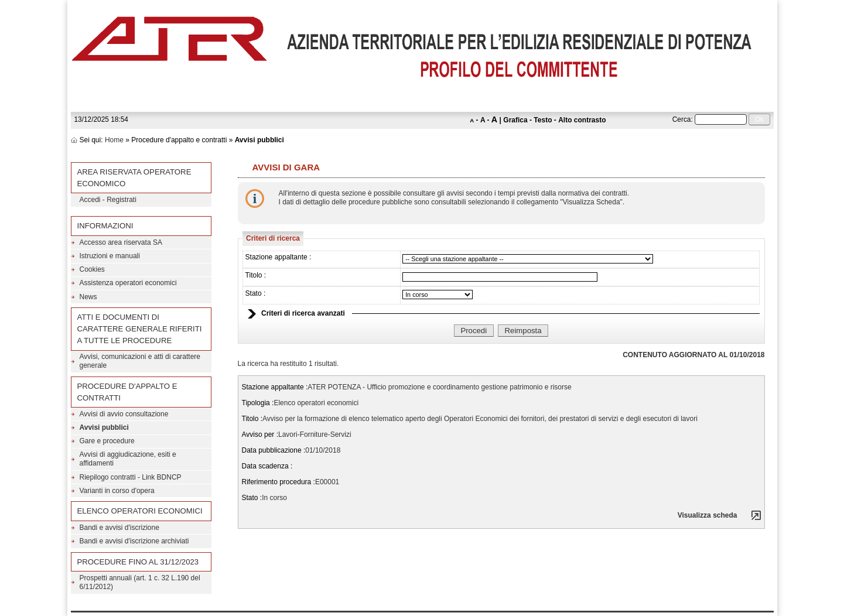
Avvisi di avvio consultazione (124, 414)
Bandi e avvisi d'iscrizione (119, 528)
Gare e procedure (107, 441)
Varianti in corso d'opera (117, 491)
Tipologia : (258, 403)
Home (114, 140)
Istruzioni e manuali (110, 256)
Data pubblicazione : (274, 450)
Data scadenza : (267, 466)
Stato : (256, 293)
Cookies (92, 269)
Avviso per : (260, 434)
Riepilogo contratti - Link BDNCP (131, 477)
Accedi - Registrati (108, 200)
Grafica (515, 120)
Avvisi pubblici (104, 427)
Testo (543, 120)
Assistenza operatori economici (128, 283)
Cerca (682, 119)
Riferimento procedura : (279, 482)
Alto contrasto (582, 120)
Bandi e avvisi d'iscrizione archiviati (134, 541)
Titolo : (256, 275)
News (88, 297)
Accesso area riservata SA (121, 242)
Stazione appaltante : (279, 257)
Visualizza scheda (708, 515)
